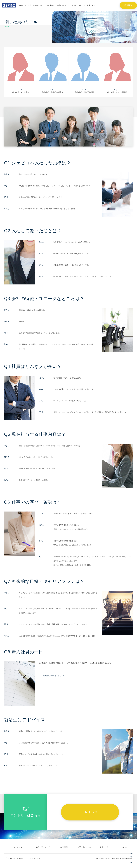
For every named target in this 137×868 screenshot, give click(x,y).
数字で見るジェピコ (44, 847)
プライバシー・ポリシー (14, 858)
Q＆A (125, 847)
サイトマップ (35, 858)
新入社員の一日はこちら (52, 676)
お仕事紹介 (64, 847)
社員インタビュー (107, 847)
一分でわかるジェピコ (19, 847)
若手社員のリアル (84, 847)
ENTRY (128, 5)
